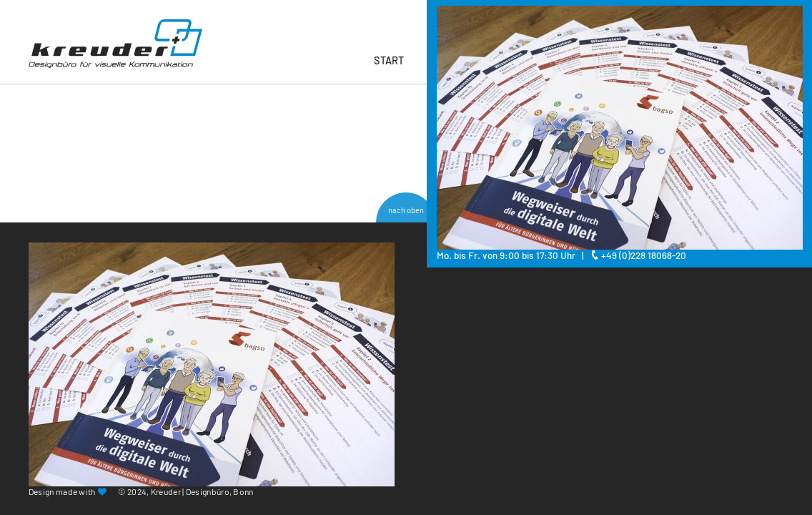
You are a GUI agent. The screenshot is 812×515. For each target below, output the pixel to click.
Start (389, 60)
